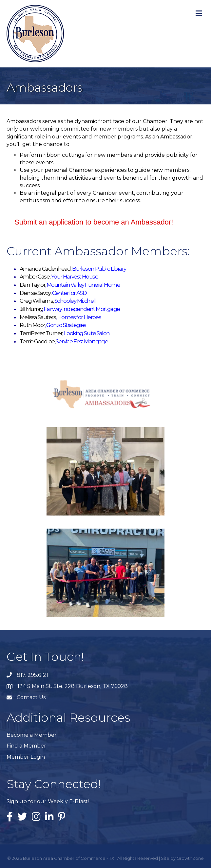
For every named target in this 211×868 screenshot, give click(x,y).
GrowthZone (190, 858)
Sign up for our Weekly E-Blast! (48, 801)
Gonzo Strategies (67, 325)
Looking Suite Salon (87, 333)
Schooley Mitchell (75, 301)
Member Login (26, 757)
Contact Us (31, 697)
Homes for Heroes (79, 317)
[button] (94, 222)
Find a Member (26, 746)
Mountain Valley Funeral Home (83, 285)
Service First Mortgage (82, 341)
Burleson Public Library (99, 269)
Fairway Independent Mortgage (82, 309)
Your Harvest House (75, 277)
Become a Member (32, 735)
